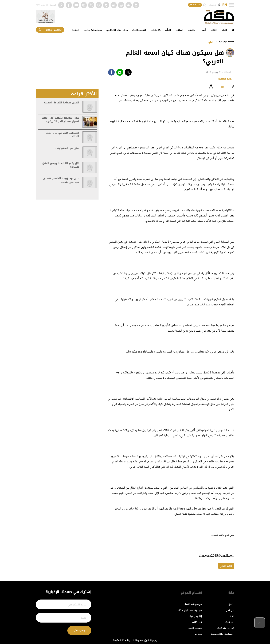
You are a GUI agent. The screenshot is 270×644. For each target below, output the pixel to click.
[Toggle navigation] (232, 5)
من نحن (230, 610)
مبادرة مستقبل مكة (190, 610)
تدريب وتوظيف (226, 628)
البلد (224, 30)
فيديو (199, 634)
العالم (214, 30)
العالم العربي (226, 566)
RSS (232, 616)
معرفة (191, 30)
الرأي (168, 30)
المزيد (76, 30)
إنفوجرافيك (195, 616)
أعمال (203, 30)
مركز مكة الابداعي (117, 30)
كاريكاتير (156, 30)
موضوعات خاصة (93, 30)
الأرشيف (215, 5)
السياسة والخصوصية (222, 634)
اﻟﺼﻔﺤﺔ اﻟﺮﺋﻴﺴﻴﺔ (227, 42)
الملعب (179, 30)
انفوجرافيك (139, 30)
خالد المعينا (225, 79)
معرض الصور (195, 628)
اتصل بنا (230, 604)
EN (225, 5)
